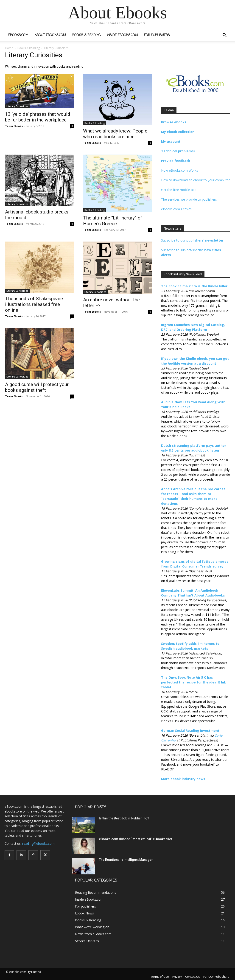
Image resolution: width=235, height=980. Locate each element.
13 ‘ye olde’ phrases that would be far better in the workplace (38, 117)
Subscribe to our (192, 240)
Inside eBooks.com (122, 35)
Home (9, 48)
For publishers (157, 35)
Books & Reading (86, 35)
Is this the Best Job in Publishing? (124, 818)
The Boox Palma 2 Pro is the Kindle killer (194, 286)
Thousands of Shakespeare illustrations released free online (34, 304)
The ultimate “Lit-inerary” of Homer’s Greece (113, 221)
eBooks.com (18, 35)
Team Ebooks (14, 126)
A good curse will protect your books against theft (37, 387)
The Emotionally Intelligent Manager (126, 860)
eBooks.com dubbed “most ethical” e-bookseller (136, 839)
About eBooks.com (50, 35)
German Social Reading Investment (190, 731)
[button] (224, 36)
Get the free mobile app (179, 190)
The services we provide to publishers (189, 199)
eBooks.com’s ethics (176, 209)
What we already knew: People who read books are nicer (115, 134)
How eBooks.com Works (180, 170)
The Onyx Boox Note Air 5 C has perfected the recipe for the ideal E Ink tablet (194, 682)
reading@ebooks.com (38, 843)
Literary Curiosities (17, 106)
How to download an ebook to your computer (195, 180)
